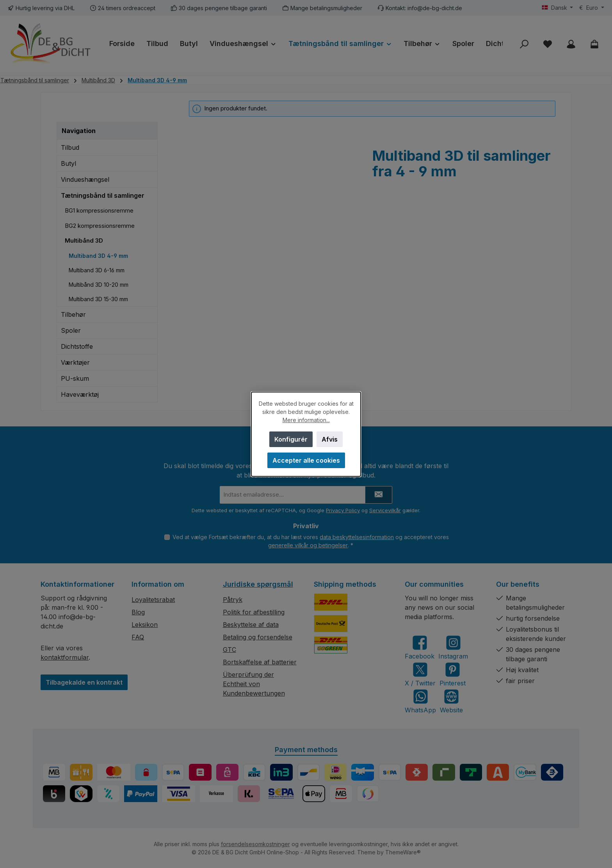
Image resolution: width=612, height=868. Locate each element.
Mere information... (306, 420)
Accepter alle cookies (306, 460)
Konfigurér (291, 439)
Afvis (330, 439)
